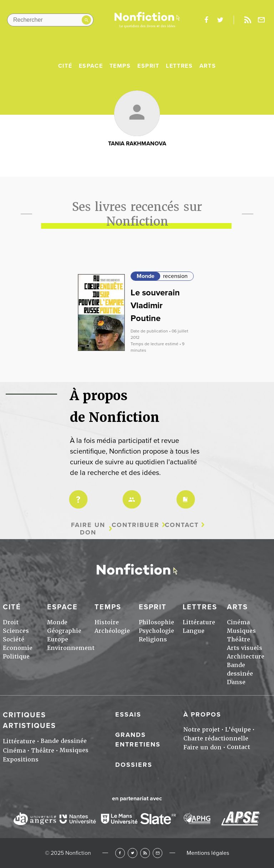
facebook (206, 20)
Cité (65, 66)
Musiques (241, 631)
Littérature (199, 622)
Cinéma (238, 622)
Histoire (107, 622)
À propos (202, 714)
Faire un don (88, 529)
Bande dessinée (64, 741)
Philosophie (156, 622)
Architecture (246, 657)
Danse (236, 682)
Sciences (16, 631)
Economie (18, 648)
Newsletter (262, 20)
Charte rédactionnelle (216, 738)
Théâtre (239, 639)
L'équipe (238, 730)
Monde (146, 276)
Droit (11, 622)
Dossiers (134, 765)
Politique (16, 657)
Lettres (179, 66)
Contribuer (136, 525)
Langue (194, 631)
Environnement (71, 648)
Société (14, 639)
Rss (248, 20)
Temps (120, 66)
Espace (91, 66)
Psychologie (156, 631)
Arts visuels (245, 648)
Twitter (133, 853)
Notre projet (202, 730)
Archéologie (112, 631)
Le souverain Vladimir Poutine (155, 306)
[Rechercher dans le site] (50, 20)
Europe (58, 639)
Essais (128, 714)
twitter (220, 20)
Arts (208, 66)
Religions (153, 639)
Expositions (21, 759)
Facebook (120, 853)
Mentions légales (208, 853)
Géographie (64, 631)
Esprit (148, 66)
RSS (145, 853)
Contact (182, 525)
